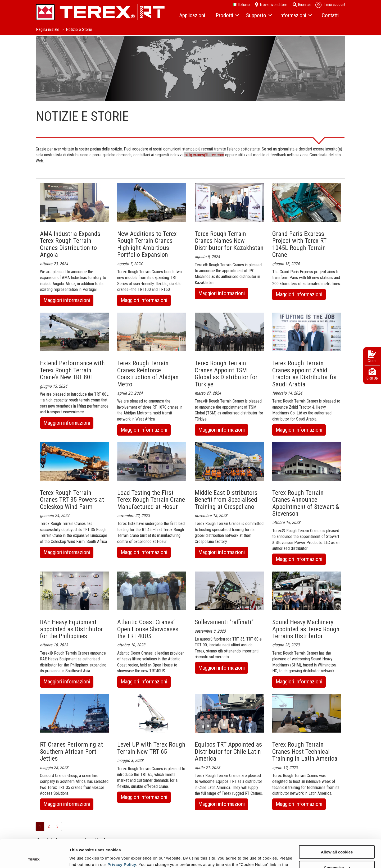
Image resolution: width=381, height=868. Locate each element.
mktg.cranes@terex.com (204, 155)
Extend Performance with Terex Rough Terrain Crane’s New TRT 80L (72, 370)
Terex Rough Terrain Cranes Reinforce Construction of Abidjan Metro (148, 374)
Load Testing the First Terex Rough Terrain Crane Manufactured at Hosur (151, 500)
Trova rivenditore (271, 5)
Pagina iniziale (48, 29)
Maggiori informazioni (68, 301)
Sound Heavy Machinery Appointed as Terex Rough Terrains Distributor (306, 629)
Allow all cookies (337, 824)
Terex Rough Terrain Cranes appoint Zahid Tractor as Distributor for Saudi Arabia (305, 374)
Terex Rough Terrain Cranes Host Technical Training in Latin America (305, 751)
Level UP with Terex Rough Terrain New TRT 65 (151, 748)
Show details (82, 857)
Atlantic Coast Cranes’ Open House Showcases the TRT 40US (148, 629)
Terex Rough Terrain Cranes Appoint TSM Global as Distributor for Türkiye (226, 374)
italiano (241, 5)
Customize (337, 839)
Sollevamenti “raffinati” (224, 622)
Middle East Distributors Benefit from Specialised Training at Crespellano (226, 500)
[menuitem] (192, 16)
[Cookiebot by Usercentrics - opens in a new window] (34, 858)
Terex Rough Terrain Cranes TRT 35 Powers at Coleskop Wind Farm (72, 500)
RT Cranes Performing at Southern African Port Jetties (71, 751)
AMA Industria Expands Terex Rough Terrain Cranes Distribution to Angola (70, 244)
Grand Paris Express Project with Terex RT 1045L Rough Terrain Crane (299, 244)
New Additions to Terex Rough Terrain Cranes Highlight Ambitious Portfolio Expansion (147, 244)
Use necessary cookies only (337, 855)
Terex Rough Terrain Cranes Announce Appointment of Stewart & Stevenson (306, 503)
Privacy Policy (122, 836)
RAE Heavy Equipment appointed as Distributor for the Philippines (71, 629)
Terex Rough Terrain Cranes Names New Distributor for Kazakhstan (229, 241)
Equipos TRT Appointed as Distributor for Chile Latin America (228, 751)
